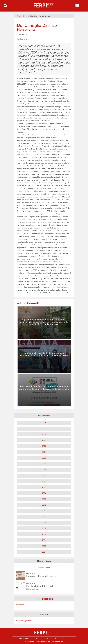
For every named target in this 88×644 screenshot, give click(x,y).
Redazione (30, 642)
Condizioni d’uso (43, 642)
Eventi (48, 568)
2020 (44, 458)
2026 (44, 423)
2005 (44, 546)
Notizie (41, 568)
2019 (44, 464)
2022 (44, 446)
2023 (44, 440)
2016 (44, 481)
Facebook (20, 605)
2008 (44, 528)
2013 (44, 499)
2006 (44, 540)
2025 (44, 428)
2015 (44, 487)
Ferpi (19, 16)
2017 (44, 476)
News (24, 16)
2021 (44, 452)
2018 (44, 470)
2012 (44, 505)
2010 (44, 517)
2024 (44, 434)
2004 (44, 552)
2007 (44, 534)
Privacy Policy (57, 642)
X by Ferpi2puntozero (25, 621)
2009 (44, 523)
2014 (44, 493)
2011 (44, 511)
